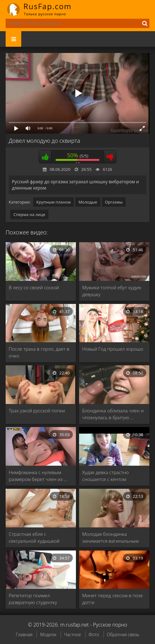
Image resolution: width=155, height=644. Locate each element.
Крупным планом (53, 202)
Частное (72, 634)
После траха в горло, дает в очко (39, 352)
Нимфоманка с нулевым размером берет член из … (38, 476)
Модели (48, 634)
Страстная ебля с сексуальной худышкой (34, 537)
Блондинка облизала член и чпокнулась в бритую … (113, 414)
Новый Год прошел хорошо (113, 349)
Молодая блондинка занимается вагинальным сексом (110, 538)
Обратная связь (123, 634)
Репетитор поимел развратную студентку (33, 599)
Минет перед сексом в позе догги (112, 599)
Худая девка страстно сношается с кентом (105, 476)
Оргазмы (114, 202)
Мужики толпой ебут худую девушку (112, 291)
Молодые (88, 202)
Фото (94, 634)
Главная (24, 634)
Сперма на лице (29, 214)
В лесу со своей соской (34, 287)
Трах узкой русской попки (37, 411)
